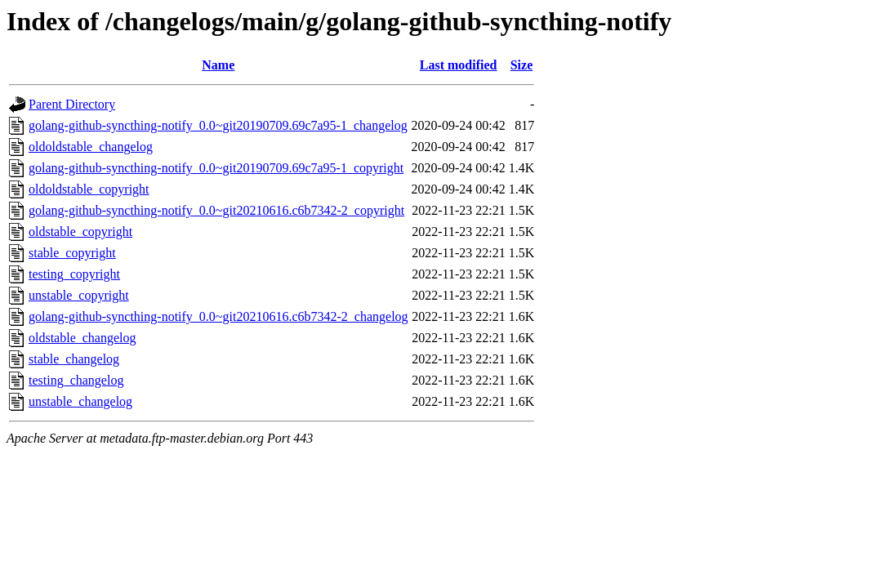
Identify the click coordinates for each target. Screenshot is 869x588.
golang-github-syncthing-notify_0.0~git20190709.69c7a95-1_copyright (216, 168)
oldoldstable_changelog (91, 147)
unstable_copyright (79, 295)
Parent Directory (72, 104)
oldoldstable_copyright (89, 189)
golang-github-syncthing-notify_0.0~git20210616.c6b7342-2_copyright (216, 210)
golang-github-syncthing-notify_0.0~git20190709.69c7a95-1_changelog (218, 125)
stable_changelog (74, 359)
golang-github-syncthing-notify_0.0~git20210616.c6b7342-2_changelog (218, 316)
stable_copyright (72, 253)
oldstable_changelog (82, 338)
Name (218, 65)
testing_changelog (76, 380)
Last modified (459, 65)
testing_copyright (74, 274)
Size (522, 65)
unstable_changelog (80, 401)
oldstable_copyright (80, 232)
